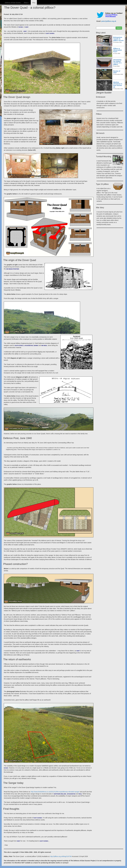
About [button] (26, 3)
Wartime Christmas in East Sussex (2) (118, 85)
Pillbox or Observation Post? (118, 50)
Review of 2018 (117, 72)
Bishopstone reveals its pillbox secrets (118, 39)
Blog (34, 3)
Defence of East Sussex (13, 3)
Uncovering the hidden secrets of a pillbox (117, 62)
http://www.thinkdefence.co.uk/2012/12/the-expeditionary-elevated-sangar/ (55, 792)
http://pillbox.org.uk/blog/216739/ (61, 856)
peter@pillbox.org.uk (109, 21)
